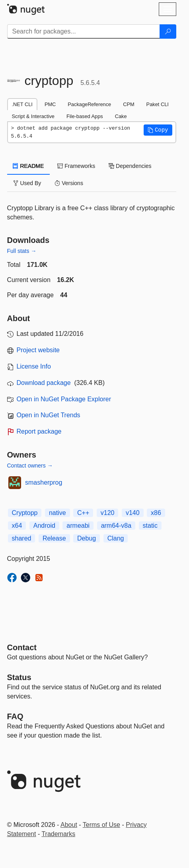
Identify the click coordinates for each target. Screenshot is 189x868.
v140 (133, 513)
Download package (44, 383)
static (150, 526)
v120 (108, 513)
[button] (158, 130)
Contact (22, 647)
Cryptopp (25, 513)
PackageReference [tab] (89, 104)
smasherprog (44, 482)
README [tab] (29, 166)
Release (54, 538)
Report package (39, 431)
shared (22, 538)
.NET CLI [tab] (22, 104)
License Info (34, 366)
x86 (156, 513)
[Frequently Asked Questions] (15, 716)
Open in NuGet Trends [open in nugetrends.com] (49, 415)
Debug (87, 538)
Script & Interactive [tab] (33, 116)
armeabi (78, 526)
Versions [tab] (69, 183)
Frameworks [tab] (76, 166)
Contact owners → (30, 466)
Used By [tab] (27, 183)
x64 (17, 526)
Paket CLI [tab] (158, 104)
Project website (38, 350)
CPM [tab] (129, 104)
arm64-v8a (116, 526)
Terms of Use (101, 825)
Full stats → (22, 251)
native (57, 513)
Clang (116, 538)
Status (19, 677)
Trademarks (58, 834)
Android (44, 526)
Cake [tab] (121, 116)
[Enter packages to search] (84, 32)
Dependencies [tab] (130, 166)
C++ (83, 513)
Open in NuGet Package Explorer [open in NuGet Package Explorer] (64, 399)
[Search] (168, 32)
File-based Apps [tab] (85, 116)
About (69, 825)
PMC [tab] (50, 104)
